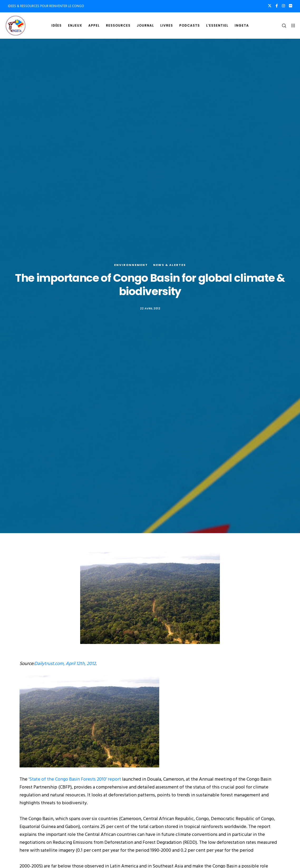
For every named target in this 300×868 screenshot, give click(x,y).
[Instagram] (283, 6)
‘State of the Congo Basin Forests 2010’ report (74, 779)
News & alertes (170, 265)
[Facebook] (277, 6)
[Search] (282, 26)
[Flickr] (291, 6)
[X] (270, 6)
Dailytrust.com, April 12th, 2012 (65, 664)
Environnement (131, 265)
